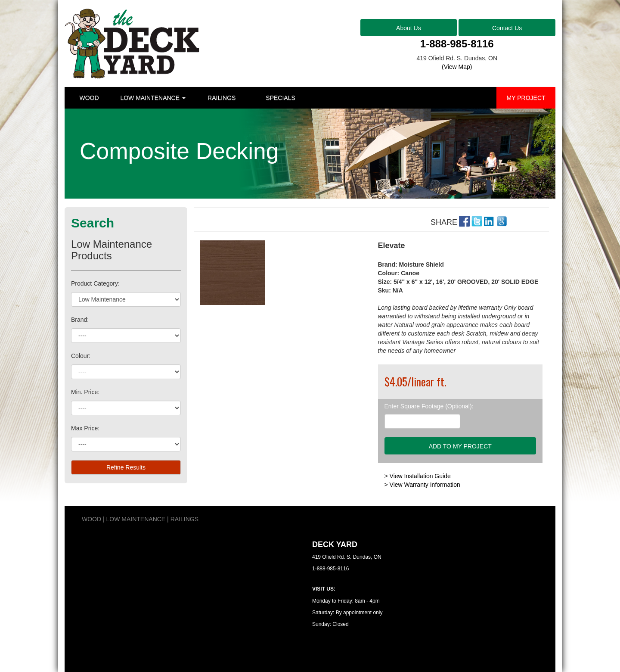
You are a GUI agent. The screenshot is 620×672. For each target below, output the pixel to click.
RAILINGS (222, 98)
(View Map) (457, 67)
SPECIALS (280, 98)
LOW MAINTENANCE (153, 98)
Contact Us (507, 28)
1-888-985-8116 (457, 44)
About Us (409, 28)
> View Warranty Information (422, 485)
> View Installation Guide (418, 476)
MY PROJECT (526, 98)
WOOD (89, 98)
